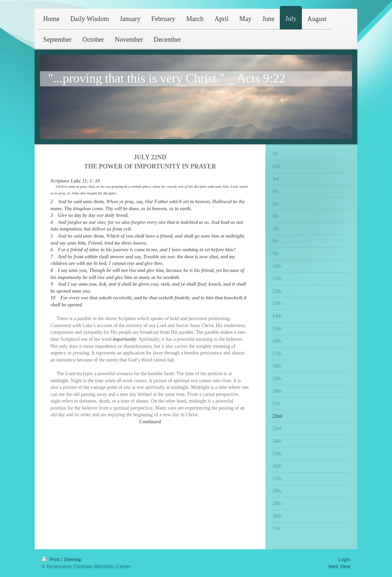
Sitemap (72, 559)
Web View (339, 566)
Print (51, 559)
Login (344, 559)
